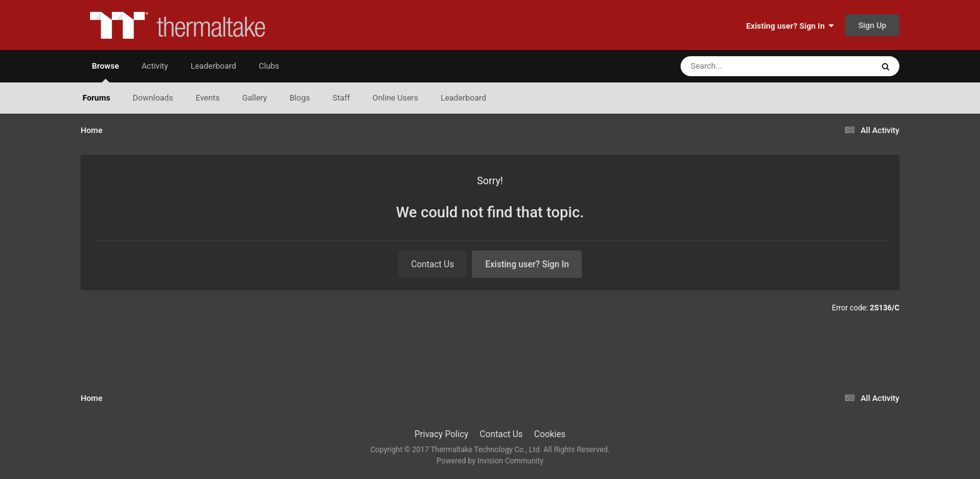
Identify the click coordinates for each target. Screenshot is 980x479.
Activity (155, 66)
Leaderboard (463, 98)
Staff (341, 98)
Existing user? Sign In (790, 26)
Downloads (153, 98)
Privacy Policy (441, 434)
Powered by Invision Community (490, 461)
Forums (96, 98)
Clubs (269, 66)
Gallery (254, 98)
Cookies (550, 434)
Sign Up (872, 25)
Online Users (395, 98)
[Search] (745, 66)
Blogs (300, 98)
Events (207, 98)
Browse (105, 72)
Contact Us (433, 264)
